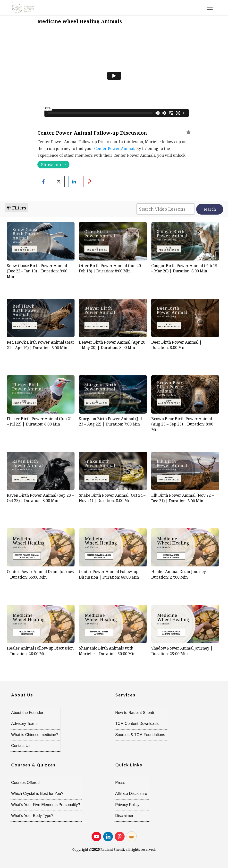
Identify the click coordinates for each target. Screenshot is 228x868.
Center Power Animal (114, 148)
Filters (16, 208)
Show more (53, 165)
